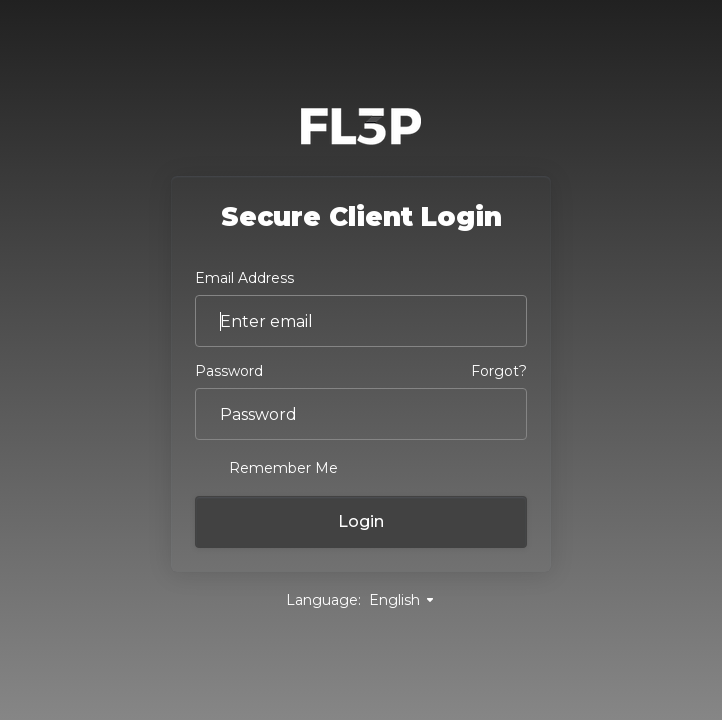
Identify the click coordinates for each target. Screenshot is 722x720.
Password (229, 371)
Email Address (244, 278)
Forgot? (499, 371)
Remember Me (266, 467)
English (402, 600)
